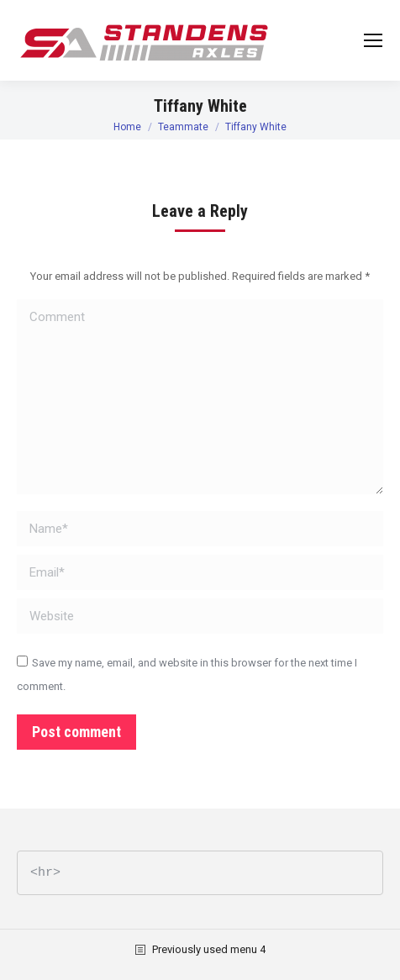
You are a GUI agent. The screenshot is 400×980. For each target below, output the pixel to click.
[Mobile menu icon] (373, 40)
